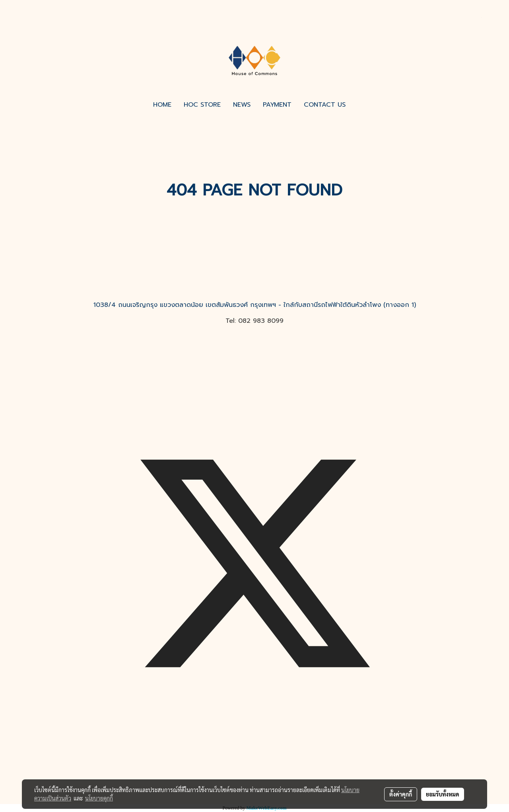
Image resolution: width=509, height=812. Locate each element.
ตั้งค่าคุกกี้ (401, 794)
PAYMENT (277, 105)
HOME (162, 105)
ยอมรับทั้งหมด (443, 794)
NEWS (242, 105)
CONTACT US (325, 105)
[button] (359, 105)
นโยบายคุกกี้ (99, 798)
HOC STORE (202, 105)
